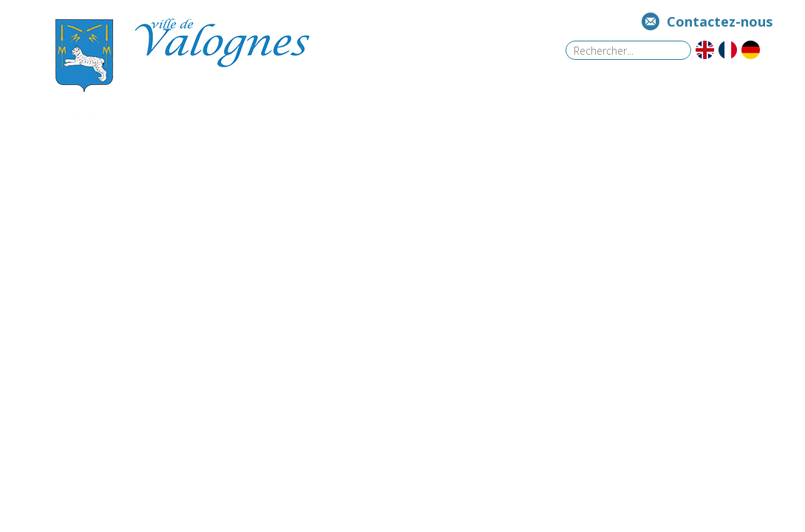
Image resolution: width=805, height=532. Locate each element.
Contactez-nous (720, 21)
